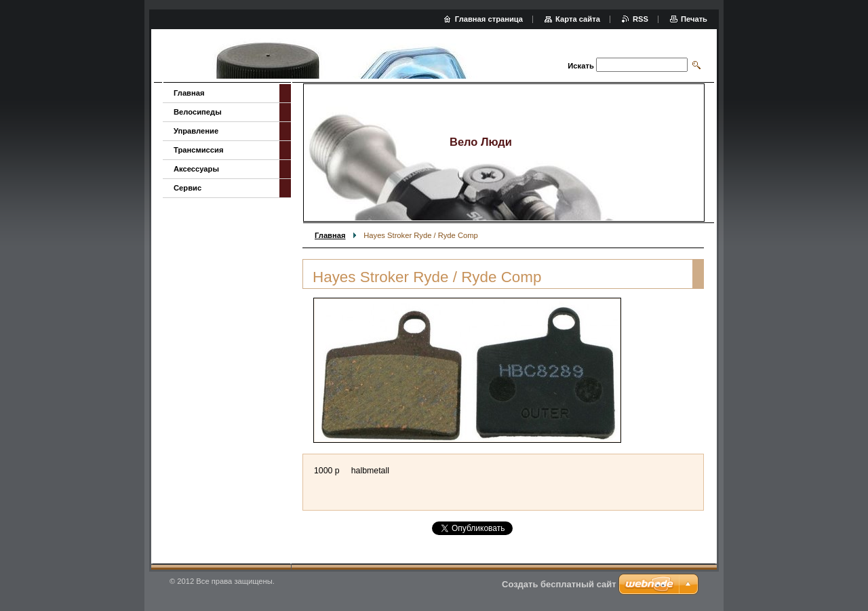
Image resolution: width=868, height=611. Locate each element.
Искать (580, 66)
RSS (640, 19)
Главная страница (489, 19)
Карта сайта (578, 19)
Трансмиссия (198, 150)
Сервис (188, 188)
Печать (694, 19)
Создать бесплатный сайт (559, 584)
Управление (196, 131)
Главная (330, 235)
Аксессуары (196, 169)
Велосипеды (198, 112)
